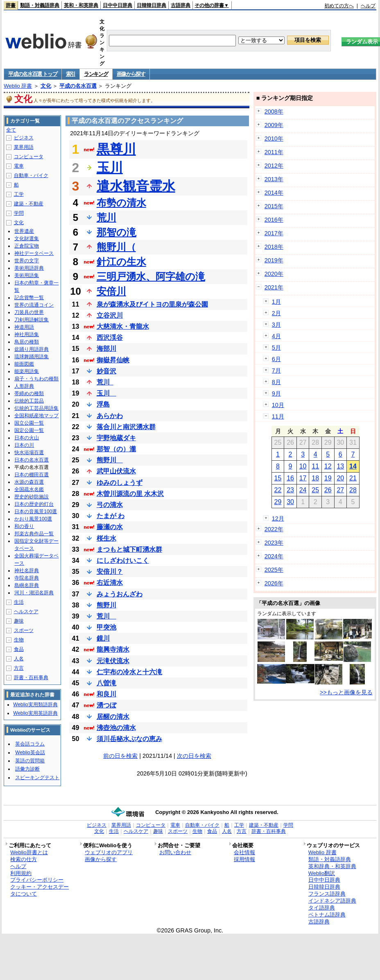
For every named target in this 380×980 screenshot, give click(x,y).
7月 (276, 371)
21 (353, 478)
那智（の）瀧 (116, 449)
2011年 (274, 152)
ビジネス (24, 138)
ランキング (96, 74)
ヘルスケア (26, 612)
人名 (19, 659)
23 (290, 490)
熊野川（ (116, 247)
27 (340, 490)
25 (315, 490)
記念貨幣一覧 (29, 298)
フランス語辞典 (327, 894)
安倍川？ (110, 572)
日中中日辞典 (118, 5)
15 (278, 478)
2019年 (274, 260)
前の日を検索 (120, 756)
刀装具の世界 (29, 312)
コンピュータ (29, 157)
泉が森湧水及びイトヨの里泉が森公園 (152, 304)
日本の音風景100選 (36, 512)
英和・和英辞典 (81, 5)
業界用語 (24, 147)
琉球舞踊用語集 (32, 357)
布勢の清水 (121, 203)
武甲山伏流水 (116, 471)
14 (353, 466)
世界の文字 (27, 261)
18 (315, 478)
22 (278, 490)
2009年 (274, 125)
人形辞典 (24, 386)
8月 (276, 382)
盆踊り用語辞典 (32, 349)
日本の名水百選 (32, 460)
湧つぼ (106, 705)
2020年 (274, 274)
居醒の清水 (113, 717)
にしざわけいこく (123, 560)
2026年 (274, 583)
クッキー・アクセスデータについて (40, 890)
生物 (19, 640)
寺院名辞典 (27, 578)
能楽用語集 (27, 371)
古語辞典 (181, 5)
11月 (278, 416)
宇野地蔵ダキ (116, 438)
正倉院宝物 (27, 246)
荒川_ (105, 382)
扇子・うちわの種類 (36, 379)
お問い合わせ (175, 852)
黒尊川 (116, 149)
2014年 (274, 193)
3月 (276, 325)
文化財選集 (27, 239)
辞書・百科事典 (31, 678)
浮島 (103, 404)
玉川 (110, 168)
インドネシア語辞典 (332, 901)
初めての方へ (339, 6)
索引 (71, 74)
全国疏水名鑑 (29, 489)
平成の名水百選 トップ (33, 74)
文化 (46, 86)
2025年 (274, 570)
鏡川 (103, 638)
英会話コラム (30, 744)
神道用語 (24, 327)
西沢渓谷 (110, 338)
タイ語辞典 (322, 908)
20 (340, 478)
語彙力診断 (27, 769)
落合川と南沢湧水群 (126, 427)
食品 (19, 649)
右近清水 (110, 583)
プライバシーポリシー (37, 880)
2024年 (274, 556)
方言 (19, 668)
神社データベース (34, 253)
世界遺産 (24, 231)
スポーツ (24, 630)
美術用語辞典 (29, 268)
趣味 (19, 621)
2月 (276, 313)
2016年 (274, 220)
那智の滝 (116, 232)
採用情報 (244, 859)
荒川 (106, 217)
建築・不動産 (29, 204)
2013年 (274, 179)
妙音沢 (106, 371)
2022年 (274, 529)
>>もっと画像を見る (346, 692)
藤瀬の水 (110, 527)
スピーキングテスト (37, 778)
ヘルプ (368, 6)
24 (303, 490)
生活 (19, 602)
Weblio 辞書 (18, 86)
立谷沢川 (110, 315)
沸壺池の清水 (116, 728)
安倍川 (111, 291)
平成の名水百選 (78, 86)
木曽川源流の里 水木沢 (130, 494)
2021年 (274, 287)
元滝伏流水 (113, 661)
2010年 (274, 139)
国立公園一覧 (29, 423)
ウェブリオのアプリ (109, 852)
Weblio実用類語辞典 (35, 705)
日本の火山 (27, 438)
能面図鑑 (24, 364)
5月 (276, 348)
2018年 (274, 247)
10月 (278, 405)
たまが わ (111, 516)
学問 (19, 213)
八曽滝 (106, 683)
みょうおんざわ (120, 594)
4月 (276, 336)
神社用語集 (27, 334)
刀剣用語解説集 (32, 320)
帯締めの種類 (29, 393)
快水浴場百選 (29, 452)
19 (328, 478)
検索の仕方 (24, 859)
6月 (276, 359)
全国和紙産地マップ (36, 416)
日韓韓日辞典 (152, 5)
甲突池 (106, 627)
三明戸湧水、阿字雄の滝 (151, 276)
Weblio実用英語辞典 (35, 713)
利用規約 (21, 873)
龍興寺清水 (113, 649)
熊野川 (110, 460)
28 (353, 490)
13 (340, 466)
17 (303, 478)
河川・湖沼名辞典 (34, 593)
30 (290, 502)
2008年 (274, 111)
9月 (276, 393)
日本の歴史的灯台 (34, 504)
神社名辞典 (27, 571)
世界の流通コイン (34, 305)
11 (315, 466)
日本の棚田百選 (32, 475)
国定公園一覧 (29, 430)
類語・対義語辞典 (40, 5)
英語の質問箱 (30, 761)
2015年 (274, 206)
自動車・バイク (31, 175)
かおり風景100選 (33, 519)
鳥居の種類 (27, 342)
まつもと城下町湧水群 (129, 549)
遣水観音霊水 (136, 186)
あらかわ (110, 416)
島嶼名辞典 (27, 585)
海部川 (106, 349)
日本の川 (24, 445)
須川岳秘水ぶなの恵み (129, 739)
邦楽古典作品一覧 (34, 534)
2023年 (274, 543)
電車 (19, 166)
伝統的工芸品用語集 (36, 408)
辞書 (11, 5)
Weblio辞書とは (29, 852)
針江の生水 (121, 262)
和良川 (106, 694)
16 (290, 478)
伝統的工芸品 (29, 401)
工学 (19, 194)
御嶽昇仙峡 (113, 360)
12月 (278, 518)
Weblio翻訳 (322, 873)
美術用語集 (27, 275)
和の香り (24, 526)
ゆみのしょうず (120, 483)
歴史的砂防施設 (32, 497)
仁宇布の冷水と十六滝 (129, 672)
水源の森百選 (29, 482)
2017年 (274, 233)
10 (303, 466)
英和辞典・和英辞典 (332, 866)
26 (328, 490)
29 (278, 502)
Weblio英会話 (30, 753)
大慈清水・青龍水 (123, 326)
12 (328, 466)
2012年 (274, 166)
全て (11, 130)
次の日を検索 (194, 756)
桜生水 (106, 538)
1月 (276, 302)
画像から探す (131, 74)
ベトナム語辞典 (327, 915)
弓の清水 (110, 505)
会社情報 (244, 852)
